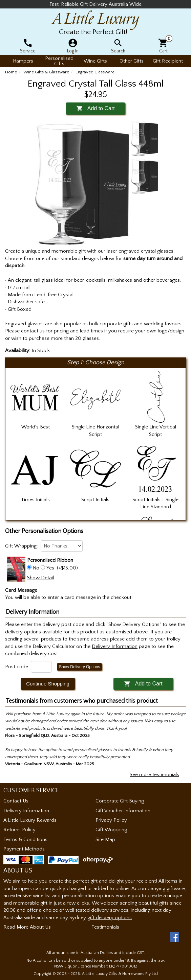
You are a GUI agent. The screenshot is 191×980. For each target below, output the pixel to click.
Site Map (105, 839)
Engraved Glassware (95, 72)
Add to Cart (95, 108)
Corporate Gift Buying (120, 801)
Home (11, 72)
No (36, 568)
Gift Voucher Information (123, 811)
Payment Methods (24, 849)
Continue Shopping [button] (48, 684)
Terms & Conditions (25, 839)
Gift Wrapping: (22, 546)
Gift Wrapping (111, 830)
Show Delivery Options (79, 667)
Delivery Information (26, 811)
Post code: (17, 667)
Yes (50, 568)
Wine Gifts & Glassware (46, 72)
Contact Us (16, 801)
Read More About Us (27, 927)
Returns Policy (19, 830)
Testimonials (105, 927)
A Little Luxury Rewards (30, 820)
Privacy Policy (111, 820)
